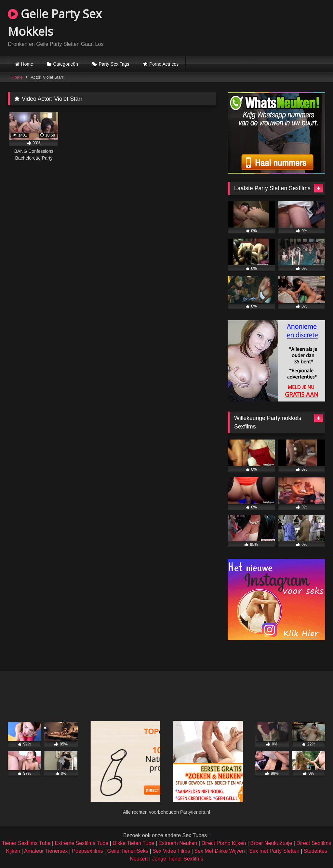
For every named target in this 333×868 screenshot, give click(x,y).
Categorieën (66, 64)
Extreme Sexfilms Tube (82, 843)
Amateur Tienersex (46, 851)
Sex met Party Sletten (274, 851)
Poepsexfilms (87, 851)
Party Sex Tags (114, 64)
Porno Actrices (164, 64)
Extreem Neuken (178, 843)
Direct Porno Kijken (224, 843)
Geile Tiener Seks (128, 851)
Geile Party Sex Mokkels (55, 23)
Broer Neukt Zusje (271, 843)
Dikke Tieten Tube (133, 843)
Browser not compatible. (249, 27)
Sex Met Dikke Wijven (220, 851)
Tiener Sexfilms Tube (26, 843)
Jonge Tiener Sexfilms (177, 859)
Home (27, 64)
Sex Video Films (171, 851)
